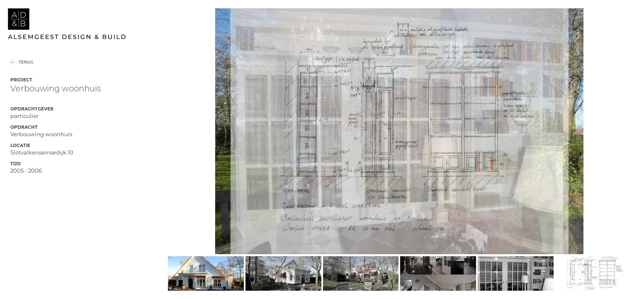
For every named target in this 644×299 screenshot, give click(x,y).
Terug (26, 73)
